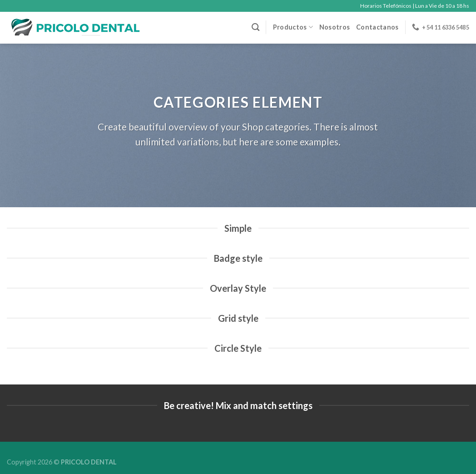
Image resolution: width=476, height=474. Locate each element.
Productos (293, 27)
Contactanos (377, 27)
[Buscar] (255, 27)
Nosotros (335, 27)
